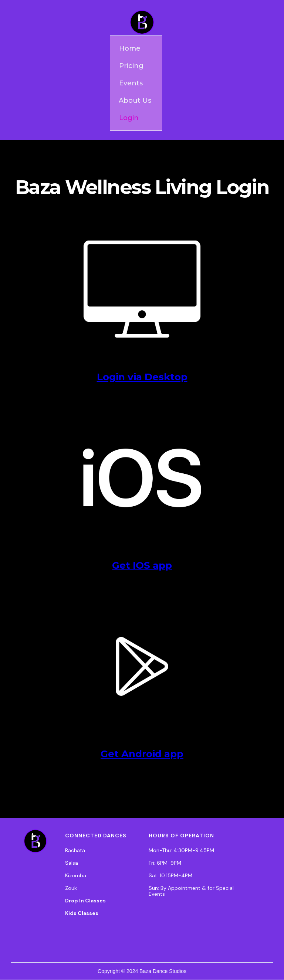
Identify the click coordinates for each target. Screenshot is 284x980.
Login (129, 118)
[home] (142, 22)
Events (131, 83)
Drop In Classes (85, 901)
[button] (136, 101)
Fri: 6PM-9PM (165, 863)
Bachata (75, 850)
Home (130, 48)
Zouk (71, 888)
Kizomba (76, 875)
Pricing (131, 66)
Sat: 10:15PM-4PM (170, 875)
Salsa (72, 863)
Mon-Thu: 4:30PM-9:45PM (181, 850)
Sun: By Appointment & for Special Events (191, 891)
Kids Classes (82, 913)
